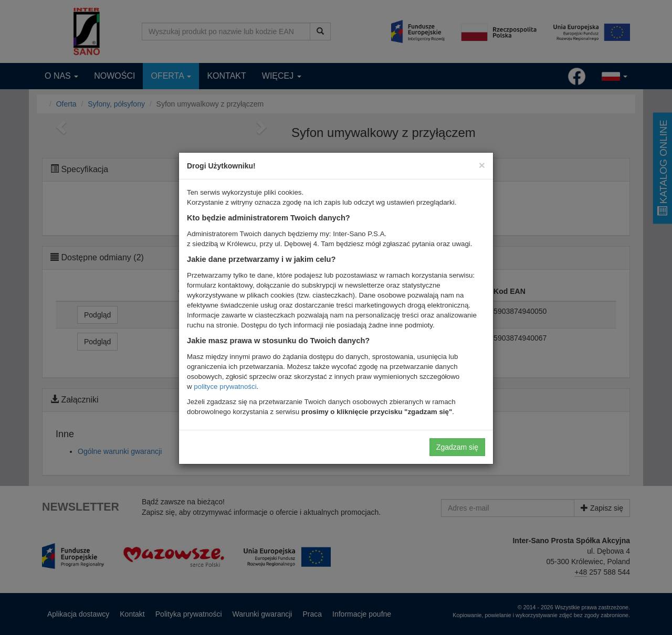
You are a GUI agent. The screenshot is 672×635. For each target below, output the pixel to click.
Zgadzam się (457, 447)
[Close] (482, 165)
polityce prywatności (225, 387)
